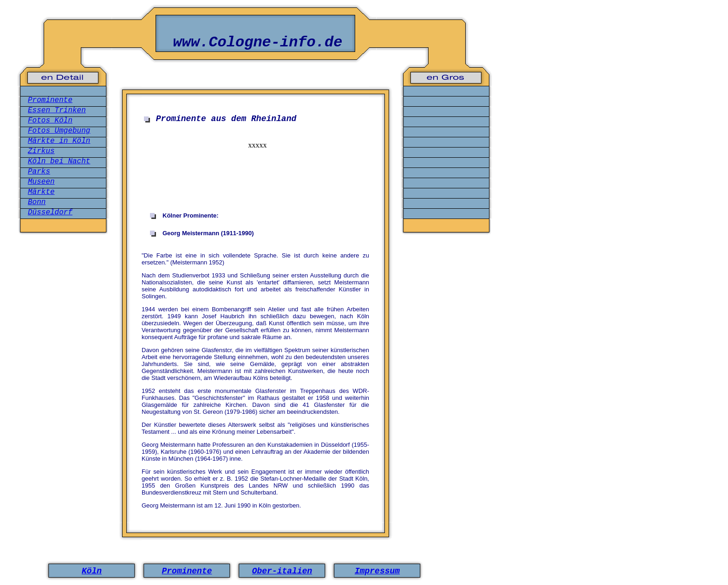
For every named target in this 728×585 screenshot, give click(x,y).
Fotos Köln (50, 121)
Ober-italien (282, 571)
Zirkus (41, 151)
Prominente (50, 100)
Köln (92, 571)
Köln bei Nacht (59, 161)
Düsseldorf (50, 212)
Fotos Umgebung (59, 131)
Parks (39, 172)
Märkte (41, 192)
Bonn (37, 202)
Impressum (377, 571)
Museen (41, 182)
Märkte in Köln (59, 141)
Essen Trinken (57, 110)
